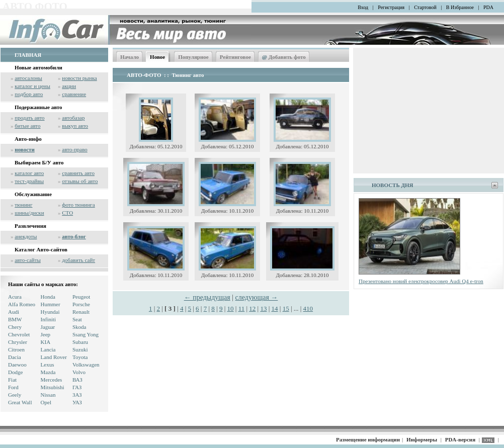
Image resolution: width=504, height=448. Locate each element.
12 (252, 308)
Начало (130, 57)
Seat (77, 319)
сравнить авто (78, 173)
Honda (48, 297)
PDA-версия (460, 439)
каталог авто (29, 173)
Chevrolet (19, 334)
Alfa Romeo (22, 304)
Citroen (16, 349)
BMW (15, 319)
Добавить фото (284, 57)
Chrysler (18, 342)
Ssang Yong (86, 334)
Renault (81, 312)
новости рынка (79, 78)
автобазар (73, 118)
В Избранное (460, 7)
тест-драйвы (29, 181)
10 (231, 308)
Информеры (422, 439)
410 (308, 308)
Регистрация (391, 7)
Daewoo (17, 365)
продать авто (29, 118)
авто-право (75, 149)
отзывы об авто (80, 181)
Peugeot (81, 297)
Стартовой (425, 7)
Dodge (15, 372)
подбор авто (29, 94)
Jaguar (48, 327)
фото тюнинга (78, 205)
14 (275, 308)
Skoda (79, 327)
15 (286, 308)
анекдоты (26, 236)
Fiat (12, 380)
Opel (46, 402)
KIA (46, 342)
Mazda (48, 372)
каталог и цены (32, 86)
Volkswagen (86, 365)
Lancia (48, 349)
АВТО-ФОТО (144, 75)
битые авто (27, 126)
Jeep (46, 334)
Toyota (80, 357)
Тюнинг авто (188, 75)
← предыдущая (207, 297)
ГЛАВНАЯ (28, 55)
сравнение (74, 94)
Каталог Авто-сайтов (41, 249)
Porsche (81, 304)
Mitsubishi (53, 387)
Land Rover (54, 357)
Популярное (193, 57)
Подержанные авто (38, 107)
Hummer (51, 304)
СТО (67, 213)
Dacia (15, 357)
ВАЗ (77, 380)
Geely (15, 395)
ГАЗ (77, 387)
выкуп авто (75, 126)
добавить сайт (78, 260)
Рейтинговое (235, 57)
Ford (13, 387)
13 (263, 308)
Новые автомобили (38, 67)
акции (69, 86)
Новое (157, 57)
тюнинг (23, 205)
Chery (15, 327)
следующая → (257, 297)
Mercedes (52, 380)
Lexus (48, 365)
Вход (363, 7)
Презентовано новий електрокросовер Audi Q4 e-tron (421, 281)
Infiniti (49, 319)
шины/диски (29, 213)
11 (242, 308)
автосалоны (28, 78)
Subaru (80, 342)
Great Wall (20, 402)
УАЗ (77, 402)
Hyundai (50, 312)
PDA (488, 7)
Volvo (79, 372)
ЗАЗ (77, 395)
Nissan (48, 395)
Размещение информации (368, 439)
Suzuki (80, 349)
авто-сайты (28, 260)
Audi (14, 312)
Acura (15, 297)
